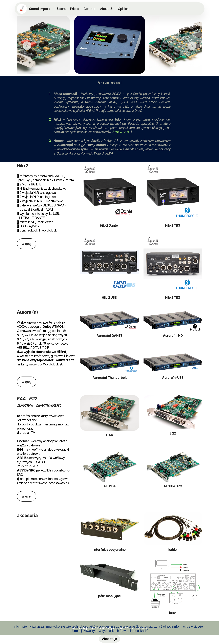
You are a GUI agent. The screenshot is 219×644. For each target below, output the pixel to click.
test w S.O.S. (122, 132)
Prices (75, 9)
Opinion (123, 9)
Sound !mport (40, 9)
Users (61, 9)
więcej (27, 244)
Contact (90, 9)
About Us (107, 9)
